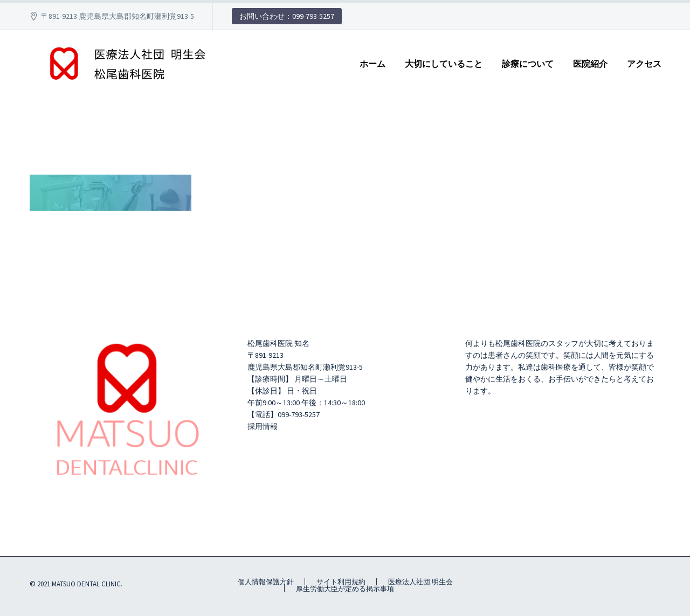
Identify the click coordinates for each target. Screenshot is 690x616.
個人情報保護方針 (266, 582)
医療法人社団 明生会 (420, 582)
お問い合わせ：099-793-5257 (287, 16)
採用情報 (263, 426)
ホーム (372, 64)
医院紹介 (590, 64)
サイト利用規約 (341, 582)
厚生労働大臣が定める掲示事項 (345, 589)
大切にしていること (444, 64)
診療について (528, 64)
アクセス (644, 64)
